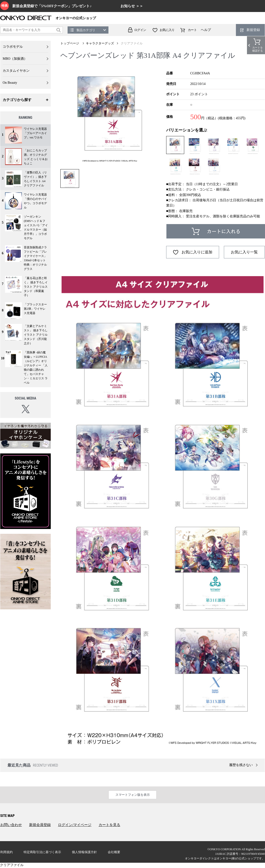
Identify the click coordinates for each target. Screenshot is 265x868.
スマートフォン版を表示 (133, 795)
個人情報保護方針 (84, 852)
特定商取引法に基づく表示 (42, 852)
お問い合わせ (11, 825)
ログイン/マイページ (75, 825)
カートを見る (109, 825)
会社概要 (114, 852)
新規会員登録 (40, 825)
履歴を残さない (241, 765)
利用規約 (6, 852)
